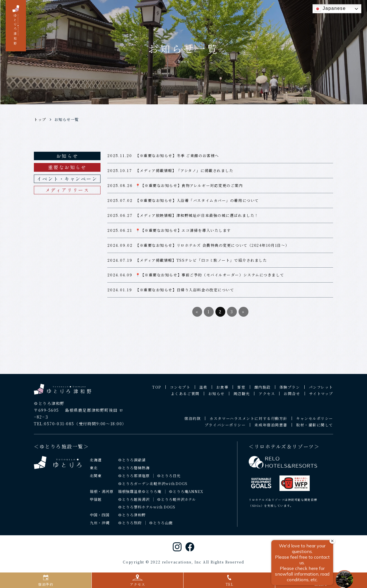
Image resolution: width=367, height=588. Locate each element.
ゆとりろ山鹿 (161, 526)
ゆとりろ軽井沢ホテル (177, 502)
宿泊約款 (193, 421)
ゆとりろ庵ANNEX (186, 494)
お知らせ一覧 (67, 119)
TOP (157, 390)
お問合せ (292, 396)
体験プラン (290, 390)
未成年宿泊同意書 (271, 428)
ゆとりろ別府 (130, 526)
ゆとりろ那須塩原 (134, 478)
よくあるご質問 (185, 396)
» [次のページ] (243, 314)
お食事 (222, 390)
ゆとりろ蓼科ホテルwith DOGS (147, 510)
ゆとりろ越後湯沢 (134, 502)
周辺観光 (242, 396)
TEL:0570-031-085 (54, 426)
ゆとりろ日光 (169, 478)
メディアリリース (67, 190)
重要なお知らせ (67, 167)
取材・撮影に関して (315, 428)
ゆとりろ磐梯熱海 (134, 470)
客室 (241, 390)
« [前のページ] (197, 314)
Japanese (330, 9)
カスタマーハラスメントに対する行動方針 (248, 421)
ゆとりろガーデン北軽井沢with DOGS (153, 486)
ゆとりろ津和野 (132, 518)
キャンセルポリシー (315, 421)
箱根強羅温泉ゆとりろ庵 (140, 494)
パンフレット (321, 390)
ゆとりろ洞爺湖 (132, 462)
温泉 (203, 390)
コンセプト (180, 390)
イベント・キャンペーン (67, 179)
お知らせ (67, 156)
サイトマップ (321, 396)
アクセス (267, 396)
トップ (40, 119)
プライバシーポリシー (225, 428)
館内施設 (263, 390)
